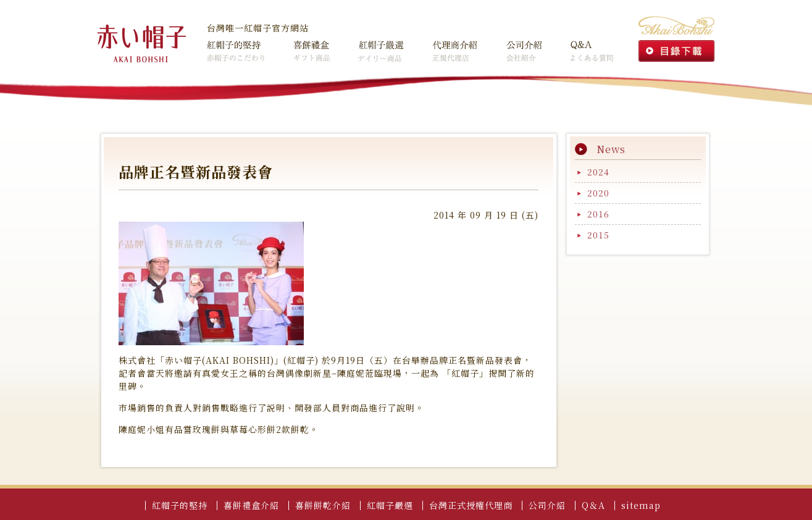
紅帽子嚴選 (369, 47)
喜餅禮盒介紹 (251, 505)
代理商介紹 (443, 47)
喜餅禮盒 (296, 47)
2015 (598, 235)
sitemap (641, 505)
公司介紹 (513, 47)
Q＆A (567, 47)
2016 (598, 214)
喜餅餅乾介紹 (323, 505)
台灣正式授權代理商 (471, 505)
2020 (598, 193)
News (611, 149)
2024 (598, 172)
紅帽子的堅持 (235, 47)
